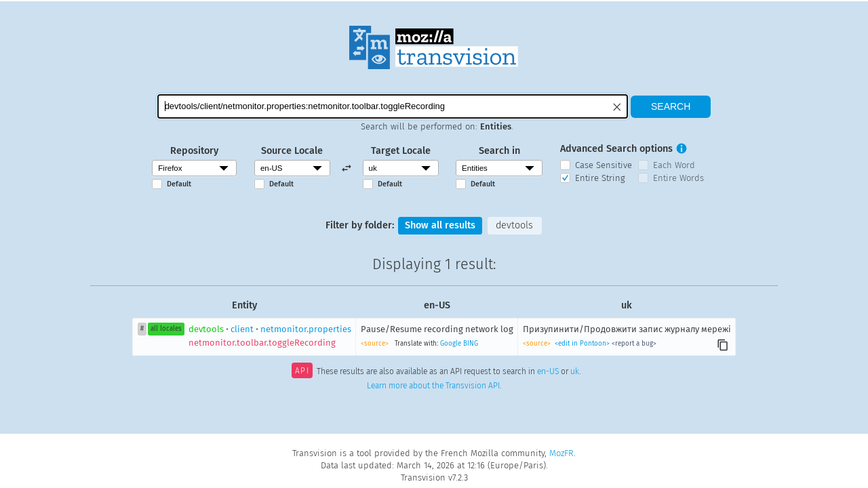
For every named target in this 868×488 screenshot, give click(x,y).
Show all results (440, 225)
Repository (194, 151)
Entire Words (678, 178)
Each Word (674, 165)
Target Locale (401, 151)
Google (451, 344)
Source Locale (292, 151)
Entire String (600, 178)
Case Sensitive (604, 165)
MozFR (561, 453)
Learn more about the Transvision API (433, 386)
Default (179, 184)
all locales (166, 329)
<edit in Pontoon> (582, 344)
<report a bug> (634, 344)
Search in (499, 151)
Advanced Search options (616, 149)
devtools (514, 225)
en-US (548, 372)
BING (471, 344)
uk (575, 372)
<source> (375, 344)
